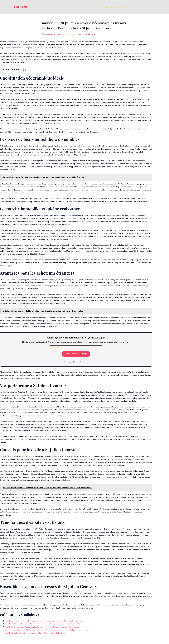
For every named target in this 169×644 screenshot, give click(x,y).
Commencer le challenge (76, 354)
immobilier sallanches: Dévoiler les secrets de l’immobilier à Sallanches (35, 633)
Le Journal (116, 8)
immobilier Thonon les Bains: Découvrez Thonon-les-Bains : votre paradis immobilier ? (42, 624)
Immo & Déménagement (87, 34)
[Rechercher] (76, 7)
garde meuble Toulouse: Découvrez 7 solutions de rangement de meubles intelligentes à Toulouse (47, 630)
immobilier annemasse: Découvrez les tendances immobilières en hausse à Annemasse (42, 627)
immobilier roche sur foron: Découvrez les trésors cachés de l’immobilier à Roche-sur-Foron (44, 621)
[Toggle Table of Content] (24, 70)
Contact (126, 8)
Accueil (106, 8)
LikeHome (21, 7)
